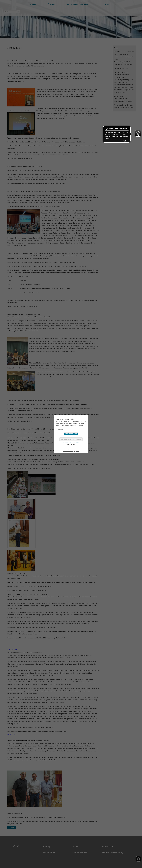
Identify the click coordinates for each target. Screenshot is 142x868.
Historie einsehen (71, 444)
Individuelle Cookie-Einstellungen (71, 442)
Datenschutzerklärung (68, 451)
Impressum (77, 451)
